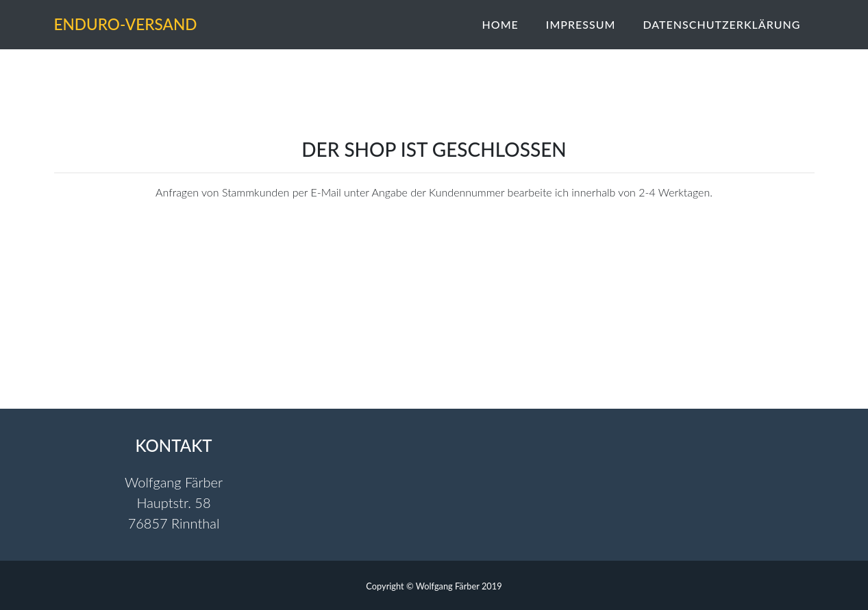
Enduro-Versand (155, 25)
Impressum (581, 25)
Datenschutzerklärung (721, 25)
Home (500, 25)
